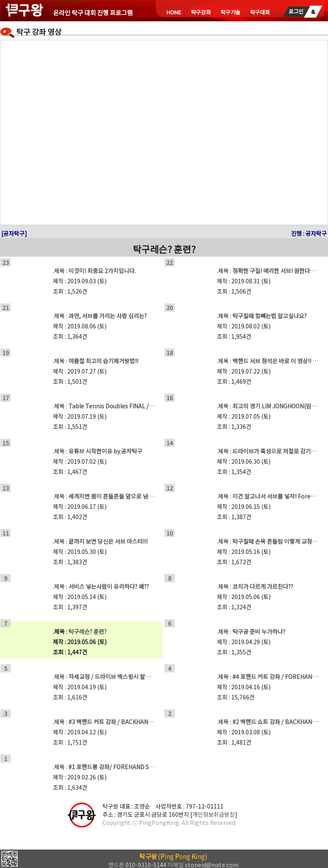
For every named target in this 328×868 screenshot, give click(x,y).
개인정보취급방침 (214, 814)
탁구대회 (260, 12)
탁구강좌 (201, 12)
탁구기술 (230, 12)
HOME (174, 12)
